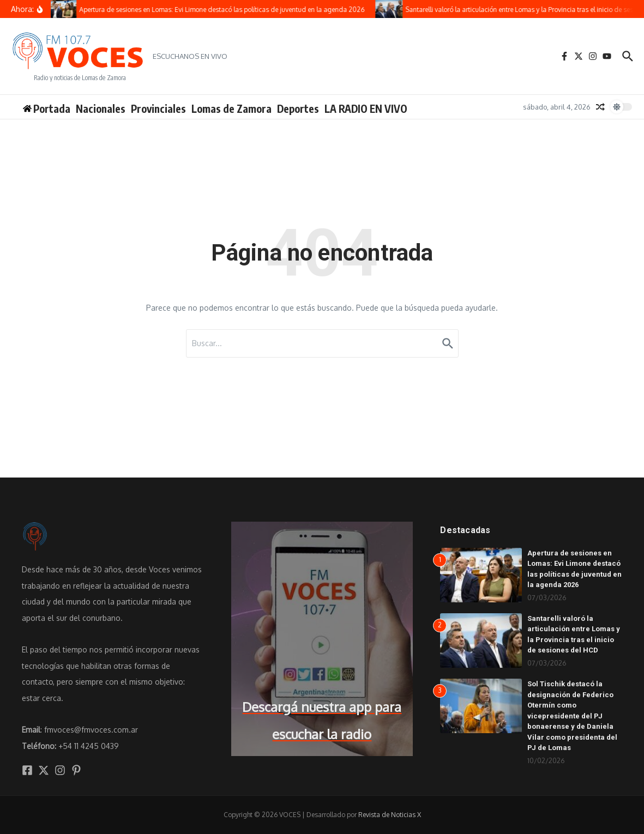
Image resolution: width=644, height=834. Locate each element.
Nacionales (101, 108)
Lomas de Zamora (231, 108)
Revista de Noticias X (390, 815)
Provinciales (158, 108)
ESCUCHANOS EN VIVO (190, 56)
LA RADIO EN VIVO (366, 108)
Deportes (298, 108)
